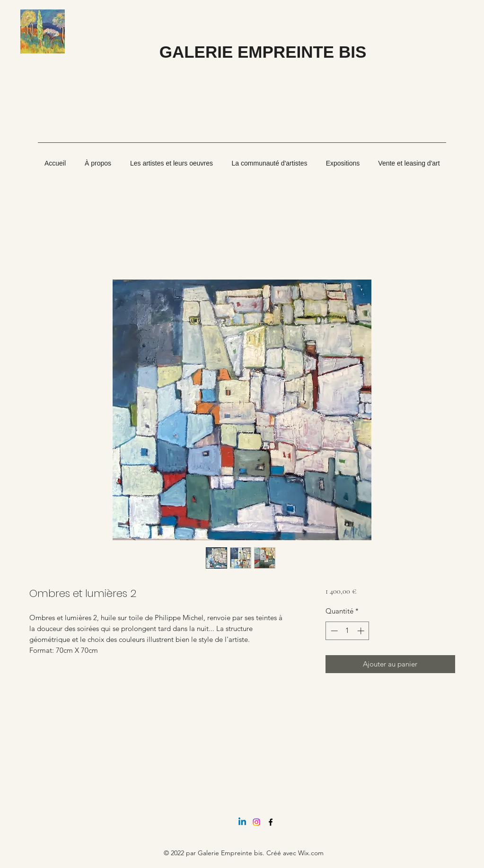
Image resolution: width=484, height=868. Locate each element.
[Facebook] (271, 822)
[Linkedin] (242, 822)
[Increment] (362, 631)
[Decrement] (333, 631)
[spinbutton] (348, 631)
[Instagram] (256, 822)
